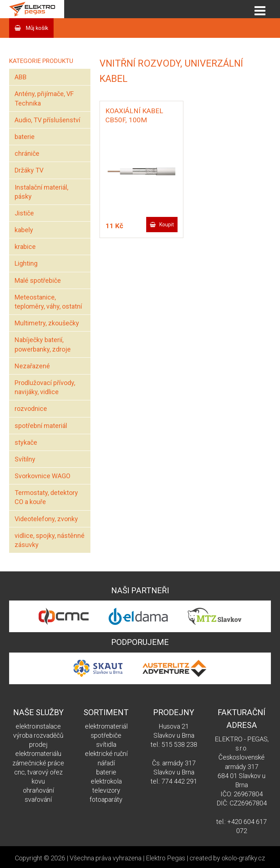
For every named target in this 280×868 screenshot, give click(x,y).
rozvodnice (31, 409)
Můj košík (36, 28)
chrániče (27, 153)
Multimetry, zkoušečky (47, 323)
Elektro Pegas (166, 858)
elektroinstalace (38, 726)
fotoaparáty (106, 799)
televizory (106, 790)
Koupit (167, 225)
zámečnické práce (38, 763)
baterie (25, 137)
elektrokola (106, 781)
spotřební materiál (41, 426)
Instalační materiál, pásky (41, 192)
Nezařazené (32, 366)
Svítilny (25, 459)
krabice (25, 247)
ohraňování (38, 790)
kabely (24, 230)
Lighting (26, 263)
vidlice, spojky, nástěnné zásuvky (50, 540)
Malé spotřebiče (38, 280)
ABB (21, 77)
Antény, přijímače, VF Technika (44, 98)
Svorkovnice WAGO (42, 476)
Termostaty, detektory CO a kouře (46, 497)
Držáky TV (29, 170)
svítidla (106, 744)
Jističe (24, 213)
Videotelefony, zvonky (46, 519)
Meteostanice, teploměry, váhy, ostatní (48, 302)
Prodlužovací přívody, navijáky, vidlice (45, 387)
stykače (26, 442)
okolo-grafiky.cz (243, 858)
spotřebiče (106, 735)
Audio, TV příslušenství (47, 120)
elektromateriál (106, 726)
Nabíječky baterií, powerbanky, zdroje (43, 344)
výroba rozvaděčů (38, 735)
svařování (38, 799)
